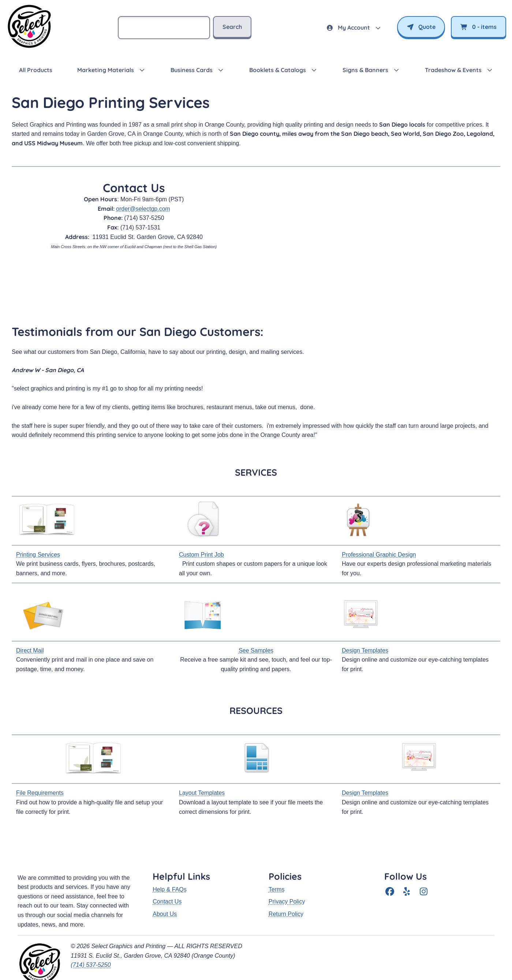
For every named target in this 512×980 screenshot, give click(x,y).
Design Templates (365, 650)
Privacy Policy (287, 878)
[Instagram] (423, 868)
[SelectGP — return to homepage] (29, 48)
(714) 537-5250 (91, 941)
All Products (36, 70)
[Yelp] (407, 868)
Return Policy (286, 891)
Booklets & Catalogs (278, 70)
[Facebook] (390, 868)
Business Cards (192, 70)
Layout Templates (202, 793)
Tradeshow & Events (453, 70)
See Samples (256, 650)
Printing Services (38, 555)
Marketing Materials (106, 70)
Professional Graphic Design (379, 555)
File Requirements (40, 793)
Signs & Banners (365, 70)
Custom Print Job (201, 555)
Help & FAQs (169, 866)
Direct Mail (30, 650)
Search (232, 27)
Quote (421, 27)
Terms (277, 866)
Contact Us (167, 878)
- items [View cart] (479, 27)
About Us (165, 891)
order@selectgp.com (143, 209)
